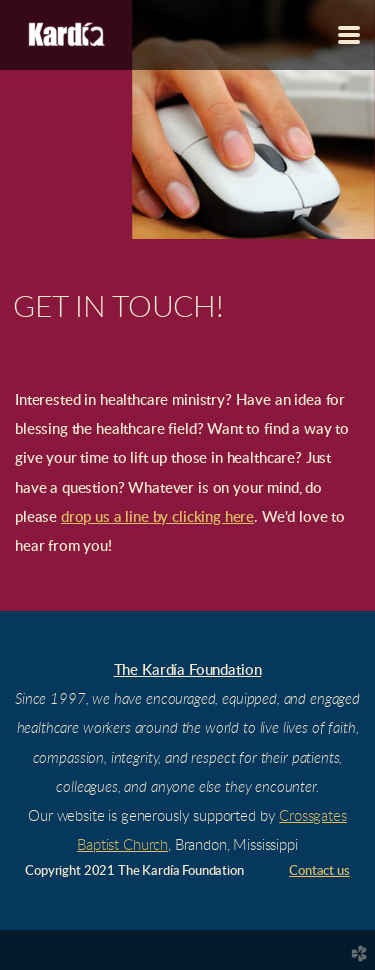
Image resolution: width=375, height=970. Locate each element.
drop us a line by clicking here (157, 517)
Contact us (319, 871)
